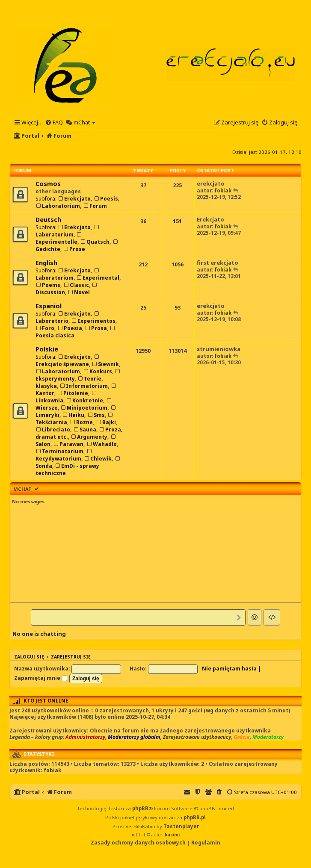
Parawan (68, 444)
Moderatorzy (268, 737)
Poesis (105, 199)
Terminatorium (59, 451)
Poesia (69, 328)
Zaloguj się (29, 657)
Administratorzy (85, 737)
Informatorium (84, 386)
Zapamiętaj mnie (41, 678)
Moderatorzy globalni (134, 737)
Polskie (47, 349)
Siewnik (105, 364)
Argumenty (89, 437)
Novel (79, 292)
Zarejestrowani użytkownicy (197, 737)
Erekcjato (74, 199)
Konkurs (97, 371)
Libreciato (53, 430)
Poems (48, 285)
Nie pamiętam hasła (229, 669)
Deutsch (48, 220)
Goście (242, 737)
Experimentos (93, 321)
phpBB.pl (195, 817)
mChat (22, 489)
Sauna (84, 430)
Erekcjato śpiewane (68, 361)
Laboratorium (58, 206)
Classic (76, 285)
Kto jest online (46, 701)
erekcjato (211, 183)
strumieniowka (219, 349)
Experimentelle (59, 239)
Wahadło (101, 444)
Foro (45, 328)
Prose (74, 249)
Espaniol (49, 306)
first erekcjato (218, 263)
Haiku (73, 415)
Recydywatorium (64, 456)
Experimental (98, 278)
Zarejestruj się (71, 657)
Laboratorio (68, 318)
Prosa (96, 328)
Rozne (81, 422)
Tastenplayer (181, 826)
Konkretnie (84, 400)
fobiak (223, 190)
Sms (96, 415)
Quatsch (95, 242)
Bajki (105, 422)
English (46, 263)
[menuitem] (54, 122)
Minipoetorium (84, 408)
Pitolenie (73, 393)
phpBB (140, 808)
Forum (95, 206)
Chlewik (98, 459)
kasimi (172, 835)
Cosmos (48, 184)
